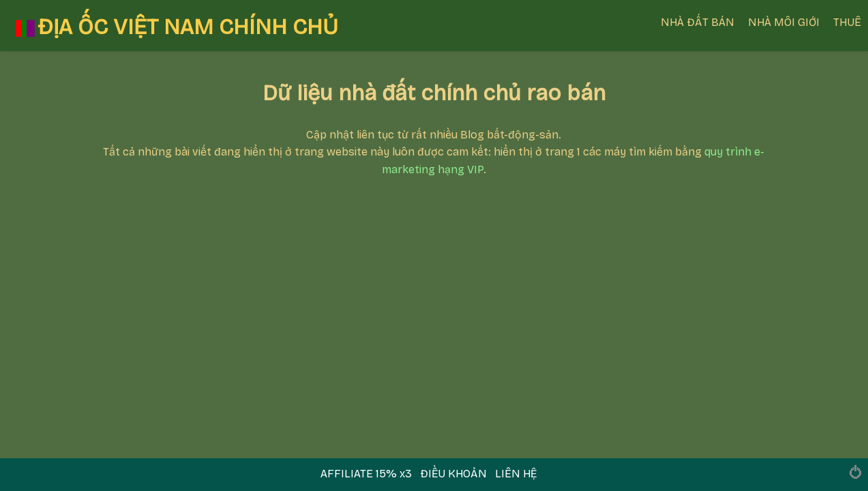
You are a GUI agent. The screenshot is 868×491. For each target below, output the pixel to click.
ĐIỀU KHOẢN (453, 474)
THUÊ (847, 22)
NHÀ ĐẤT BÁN (698, 22)
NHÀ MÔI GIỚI (784, 22)
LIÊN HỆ (516, 474)
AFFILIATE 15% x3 (368, 474)
